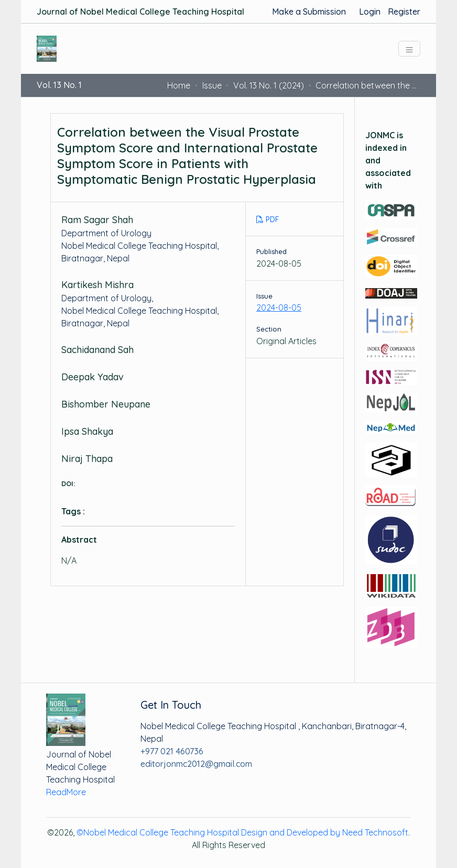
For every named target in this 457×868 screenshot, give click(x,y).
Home (179, 85)
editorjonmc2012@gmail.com (196, 764)
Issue (212, 85)
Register (404, 12)
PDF (268, 219)
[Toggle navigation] (409, 49)
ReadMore (66, 792)
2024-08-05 (279, 307)
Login (370, 12)
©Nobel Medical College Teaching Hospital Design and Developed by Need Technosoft (242, 832)
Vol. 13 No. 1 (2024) (269, 85)
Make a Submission (309, 12)
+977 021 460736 (172, 751)
